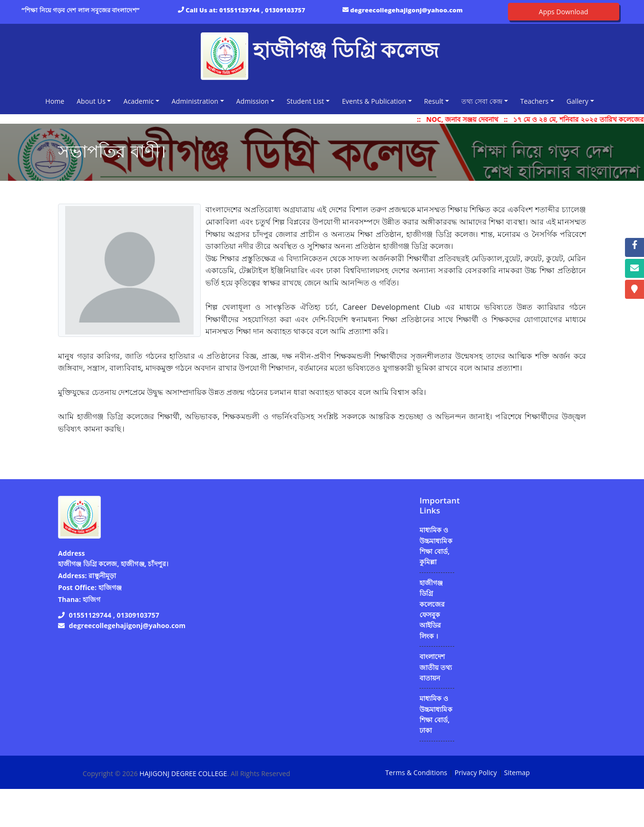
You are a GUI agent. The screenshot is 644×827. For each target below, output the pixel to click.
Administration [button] (195, 101)
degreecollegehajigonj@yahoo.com (406, 10)
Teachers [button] (535, 101)
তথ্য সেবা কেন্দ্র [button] (482, 101)
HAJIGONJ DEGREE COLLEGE (183, 773)
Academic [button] (138, 101)
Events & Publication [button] (374, 101)
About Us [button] (91, 101)
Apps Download (564, 12)
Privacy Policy (476, 773)
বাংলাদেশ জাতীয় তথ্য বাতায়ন (436, 667)
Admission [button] (253, 101)
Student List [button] (306, 101)
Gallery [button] (577, 101)
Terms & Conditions (416, 773)
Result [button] (434, 101)
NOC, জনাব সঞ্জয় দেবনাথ (466, 119)
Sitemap (517, 773)
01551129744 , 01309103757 (262, 10)
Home (57, 101)
